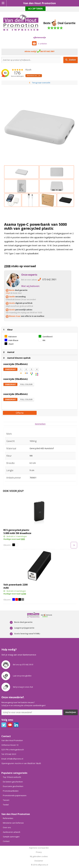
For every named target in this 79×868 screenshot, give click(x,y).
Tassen (6, 800)
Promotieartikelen (11, 791)
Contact (6, 841)
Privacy (39, 852)
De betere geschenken (13, 782)
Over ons (7, 827)
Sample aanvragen (11, 837)
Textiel (6, 805)
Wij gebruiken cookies (39, 857)
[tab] (40, 424)
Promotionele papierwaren (15, 795)
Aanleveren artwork (12, 832)
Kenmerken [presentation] (40, 424)
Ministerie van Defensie (13, 823)
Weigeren (50, 9)
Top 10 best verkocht (12, 777)
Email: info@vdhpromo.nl (12, 759)
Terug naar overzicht (41, 83)
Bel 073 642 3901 (47, 51)
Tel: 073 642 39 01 (9, 754)
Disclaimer (39, 861)
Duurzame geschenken (13, 786)
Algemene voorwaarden (39, 848)
